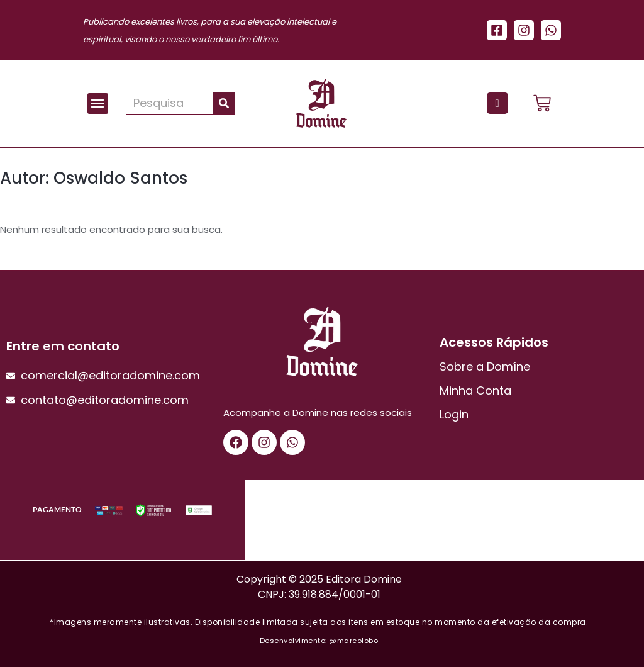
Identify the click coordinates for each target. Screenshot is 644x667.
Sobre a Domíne (485, 367)
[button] (98, 104)
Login (454, 414)
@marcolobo (353, 641)
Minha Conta (475, 390)
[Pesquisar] (224, 103)
